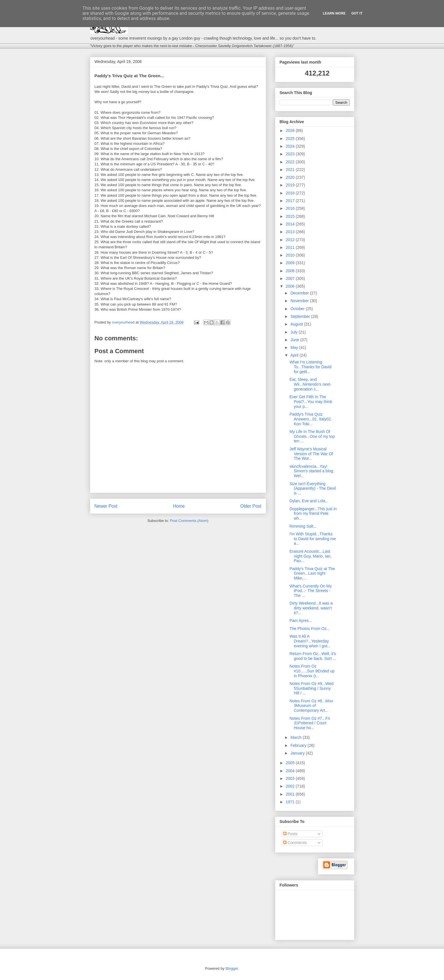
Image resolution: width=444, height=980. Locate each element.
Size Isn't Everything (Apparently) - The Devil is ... (313, 489)
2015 (291, 216)
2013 (291, 232)
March (297, 737)
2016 (291, 208)
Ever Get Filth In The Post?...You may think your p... (311, 402)
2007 (291, 278)
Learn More (334, 13)
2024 (291, 146)
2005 (291, 763)
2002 (291, 786)
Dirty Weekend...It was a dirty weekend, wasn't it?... (311, 608)
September (301, 316)
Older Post (251, 506)
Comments (295, 843)
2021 (291, 170)
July (295, 332)
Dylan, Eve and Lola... (309, 501)
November (300, 301)
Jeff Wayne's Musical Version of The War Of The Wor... (311, 454)
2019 (291, 185)
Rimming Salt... (303, 526)
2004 (291, 771)
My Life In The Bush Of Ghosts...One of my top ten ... (312, 436)
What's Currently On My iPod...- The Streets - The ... (310, 591)
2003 (291, 778)
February (299, 745)
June (295, 340)
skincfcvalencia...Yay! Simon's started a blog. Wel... (312, 471)
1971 (291, 802)
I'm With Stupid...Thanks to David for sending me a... (313, 539)
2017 (291, 201)
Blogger (232, 968)
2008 (291, 271)
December (300, 293)
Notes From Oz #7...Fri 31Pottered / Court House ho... (310, 723)
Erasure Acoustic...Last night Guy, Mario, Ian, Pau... (310, 556)
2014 (291, 224)
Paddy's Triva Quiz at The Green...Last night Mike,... (312, 574)
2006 (291, 286)
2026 (291, 131)
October (298, 309)
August (297, 324)
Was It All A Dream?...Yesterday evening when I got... (310, 641)
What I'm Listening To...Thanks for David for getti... (310, 367)
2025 (291, 139)
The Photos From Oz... (310, 629)
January (298, 753)
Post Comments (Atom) (189, 521)
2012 (291, 240)
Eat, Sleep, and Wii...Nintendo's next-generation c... (310, 384)
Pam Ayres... (301, 621)
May (295, 347)
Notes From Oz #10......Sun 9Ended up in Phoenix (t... (312, 671)
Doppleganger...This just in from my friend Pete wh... (313, 514)
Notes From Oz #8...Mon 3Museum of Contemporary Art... (311, 706)
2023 (291, 154)
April (295, 355)
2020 (291, 177)
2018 (291, 193)
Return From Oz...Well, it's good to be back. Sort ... (313, 656)
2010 (291, 255)
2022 (291, 162)
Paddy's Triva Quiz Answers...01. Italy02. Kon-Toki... (311, 419)
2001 (291, 794)
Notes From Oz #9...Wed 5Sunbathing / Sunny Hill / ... (311, 688)
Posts (290, 834)
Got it (357, 13)
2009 (291, 263)
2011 (291, 247)
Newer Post (106, 506)
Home (179, 506)
